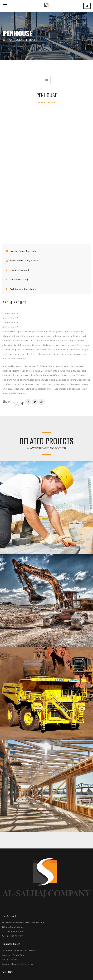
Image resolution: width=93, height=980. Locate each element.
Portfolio (15, 40)
